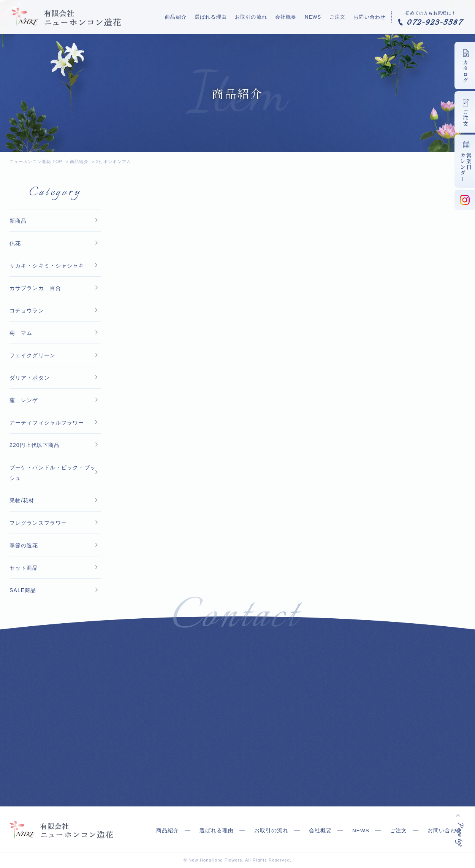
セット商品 (24, 568)
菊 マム (21, 333)
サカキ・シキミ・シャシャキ (47, 266)
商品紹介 (192, 17)
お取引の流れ (262, 17)
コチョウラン (27, 310)
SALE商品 (23, 590)
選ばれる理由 (224, 17)
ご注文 (340, 17)
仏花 (15, 243)
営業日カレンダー (466, 167)
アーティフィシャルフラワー (47, 423)
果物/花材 (22, 501)
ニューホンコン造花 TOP (36, 162)
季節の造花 (24, 545)
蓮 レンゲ (24, 400)
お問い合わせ (370, 17)
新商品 (18, 221)
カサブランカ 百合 (35, 288)
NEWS (318, 17)
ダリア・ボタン (30, 378)
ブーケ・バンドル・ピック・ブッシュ (53, 473)
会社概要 (294, 17)
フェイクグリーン (32, 355)
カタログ (465, 71)
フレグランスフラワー (38, 523)
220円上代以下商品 (35, 445)
